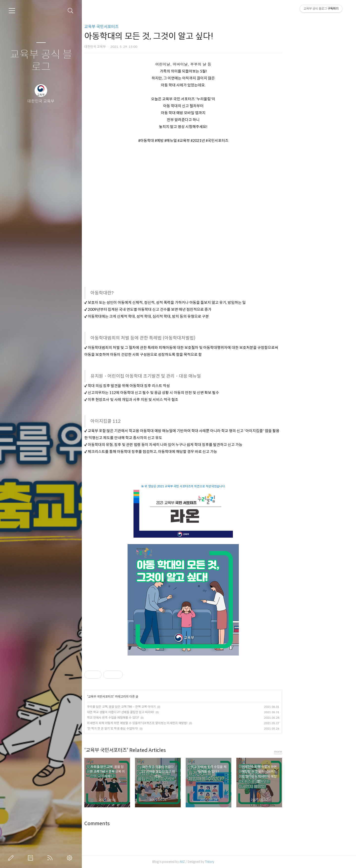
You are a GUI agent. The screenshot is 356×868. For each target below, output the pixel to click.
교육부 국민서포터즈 (137, 27)
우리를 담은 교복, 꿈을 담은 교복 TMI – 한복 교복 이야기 (157, 707)
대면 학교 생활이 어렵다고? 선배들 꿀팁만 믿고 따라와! (156, 712)
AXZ (218, 862)
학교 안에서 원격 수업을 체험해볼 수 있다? (149, 718)
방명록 (31, 858)
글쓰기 (12, 858)
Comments (133, 824)
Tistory (245, 862)
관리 (70, 858)
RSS (51, 858)
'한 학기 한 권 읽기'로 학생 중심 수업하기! (148, 728)
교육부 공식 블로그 (41, 61)
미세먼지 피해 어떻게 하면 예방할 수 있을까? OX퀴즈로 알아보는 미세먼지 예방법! (173, 723)
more (314, 751)
